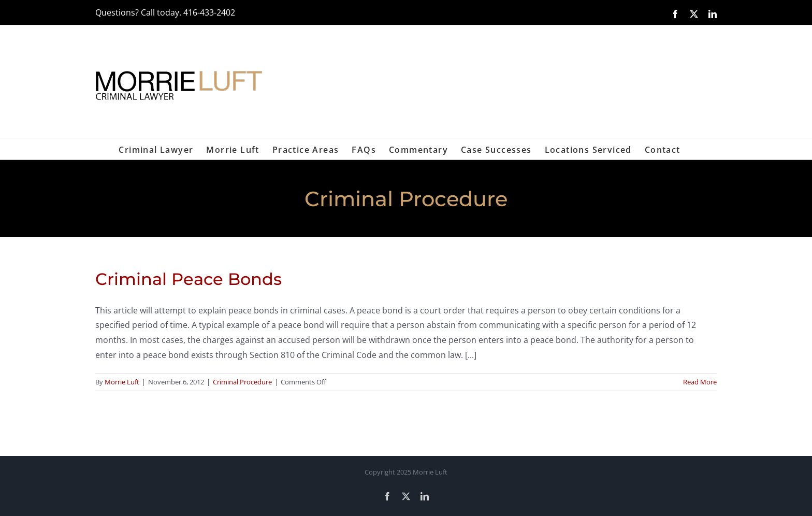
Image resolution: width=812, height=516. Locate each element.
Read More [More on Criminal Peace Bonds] (700, 382)
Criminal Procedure (242, 382)
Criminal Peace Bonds (189, 279)
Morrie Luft (122, 382)
